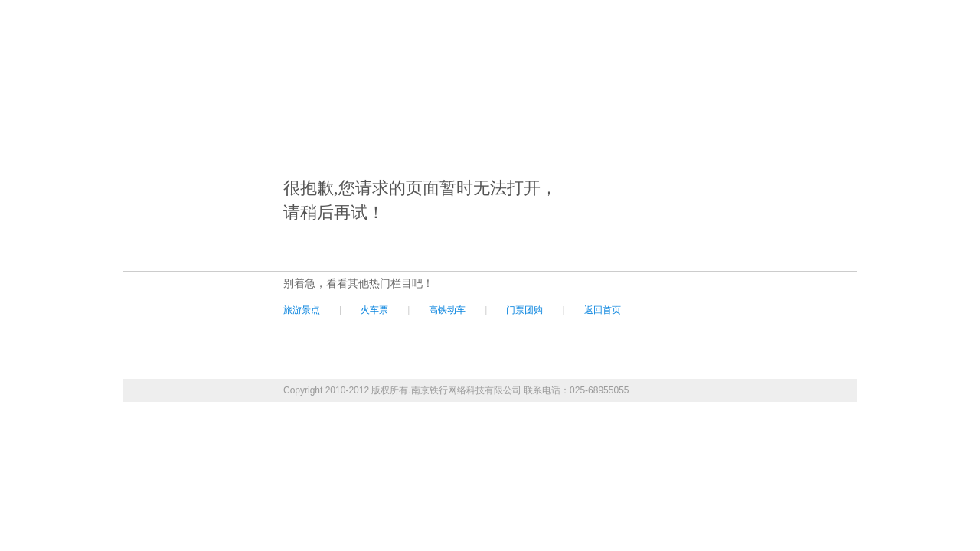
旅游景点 (302, 310)
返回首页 (603, 310)
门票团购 (524, 310)
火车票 (374, 310)
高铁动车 (447, 310)
